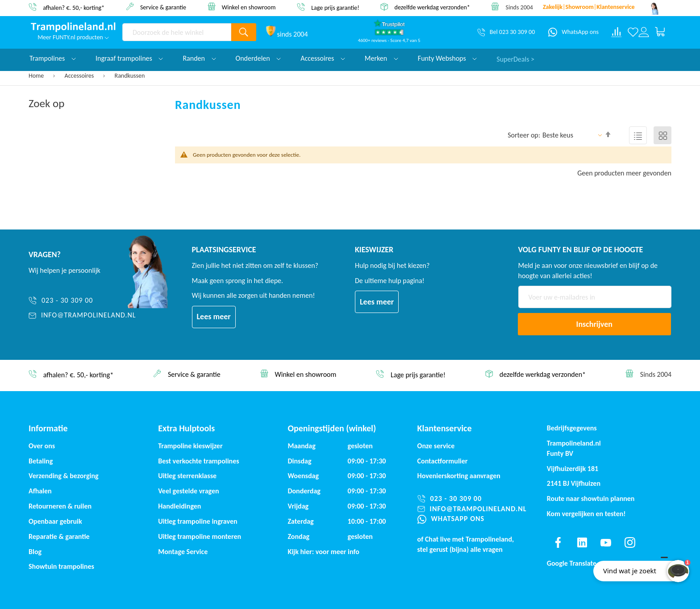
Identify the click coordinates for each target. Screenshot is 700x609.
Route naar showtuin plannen (591, 498)
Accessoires (80, 76)
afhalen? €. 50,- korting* (74, 7)
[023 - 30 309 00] (82, 301)
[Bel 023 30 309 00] (506, 32)
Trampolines (53, 58)
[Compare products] (617, 32)
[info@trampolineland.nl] (82, 315)
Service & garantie (163, 7)
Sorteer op (523, 135)
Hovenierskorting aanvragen (459, 476)
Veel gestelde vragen (188, 491)
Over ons (42, 446)
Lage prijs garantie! (335, 7)
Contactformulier (443, 461)
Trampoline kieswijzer (190, 446)
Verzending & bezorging (64, 476)
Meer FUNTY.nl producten (73, 37)
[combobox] (177, 32)
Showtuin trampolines (61, 566)
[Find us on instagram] (630, 542)
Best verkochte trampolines (198, 461)
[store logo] (73, 27)
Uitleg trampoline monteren (200, 536)
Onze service (436, 446)
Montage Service (183, 552)
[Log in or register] (644, 32)
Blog (35, 552)
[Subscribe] (595, 324)
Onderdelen (258, 58)
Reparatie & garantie (59, 536)
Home (37, 76)
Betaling (41, 461)
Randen (199, 58)
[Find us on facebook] (558, 542)
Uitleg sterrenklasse (187, 476)
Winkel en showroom (249, 7)
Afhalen (40, 491)
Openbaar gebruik (55, 521)
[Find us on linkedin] (582, 542)
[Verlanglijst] (633, 32)
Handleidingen (179, 506)
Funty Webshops (447, 58)
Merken (381, 58)
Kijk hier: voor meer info (323, 552)
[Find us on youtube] (606, 542)
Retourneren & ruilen (60, 506)
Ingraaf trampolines (129, 58)
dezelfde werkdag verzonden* (432, 7)
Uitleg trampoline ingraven (198, 521)
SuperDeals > (515, 58)
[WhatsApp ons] (573, 32)
